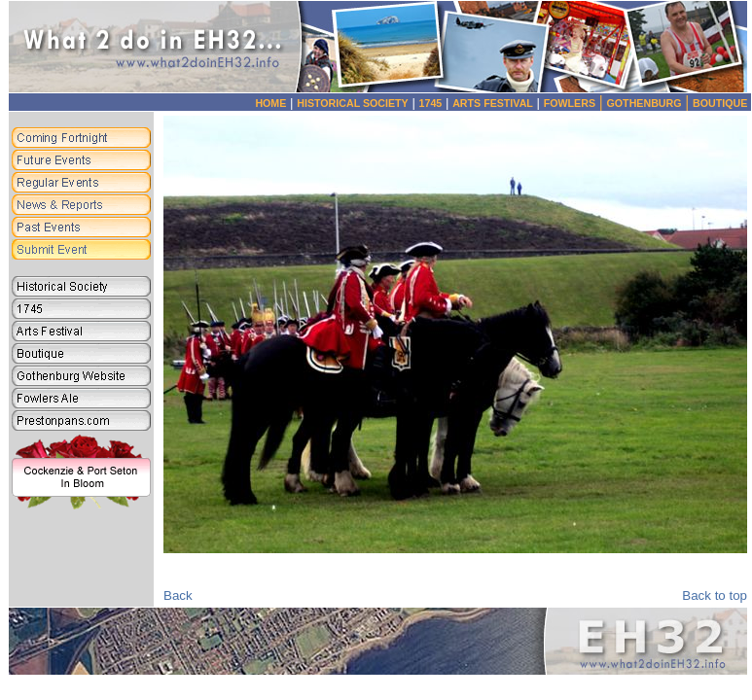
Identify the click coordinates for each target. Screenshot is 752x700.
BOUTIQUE (720, 103)
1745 (431, 103)
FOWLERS (575, 103)
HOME (270, 103)
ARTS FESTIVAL (493, 103)
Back (178, 595)
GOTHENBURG (650, 103)
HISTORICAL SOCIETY (352, 103)
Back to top (715, 595)
